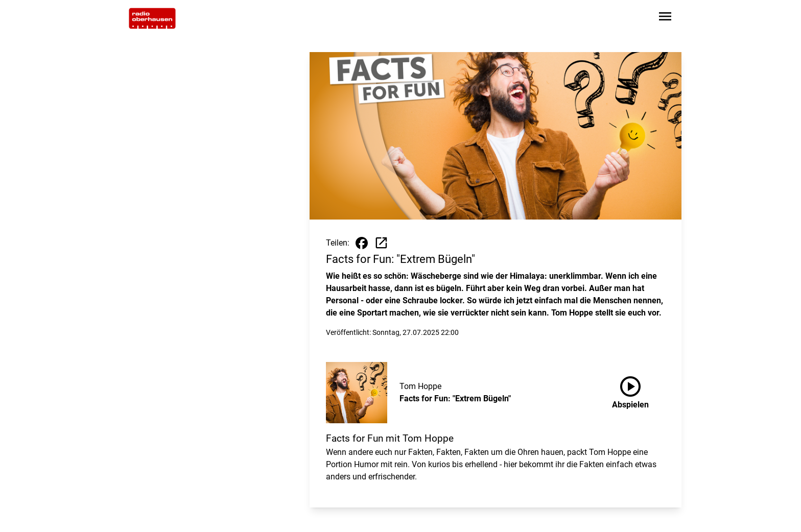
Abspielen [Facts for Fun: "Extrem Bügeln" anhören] (630, 391)
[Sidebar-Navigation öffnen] (665, 18)
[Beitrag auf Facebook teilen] (362, 243)
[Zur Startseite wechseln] (152, 18)
